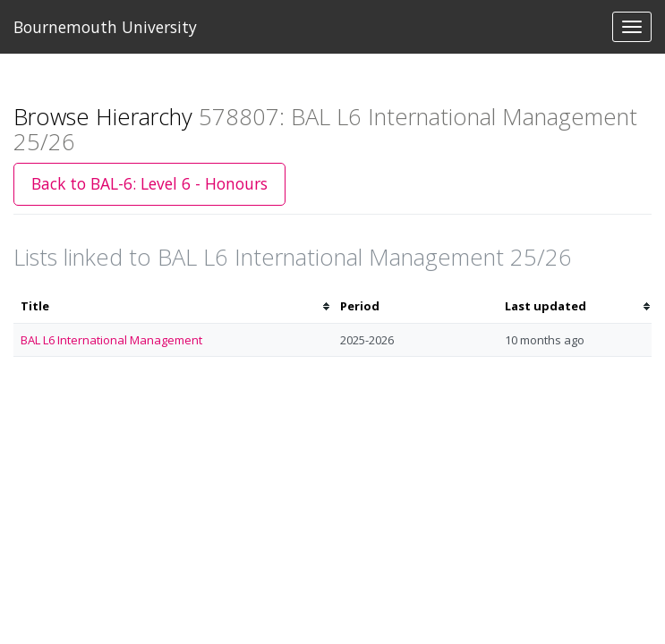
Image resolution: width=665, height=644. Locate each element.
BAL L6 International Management (111, 340)
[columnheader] (173, 306)
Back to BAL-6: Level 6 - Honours (149, 183)
